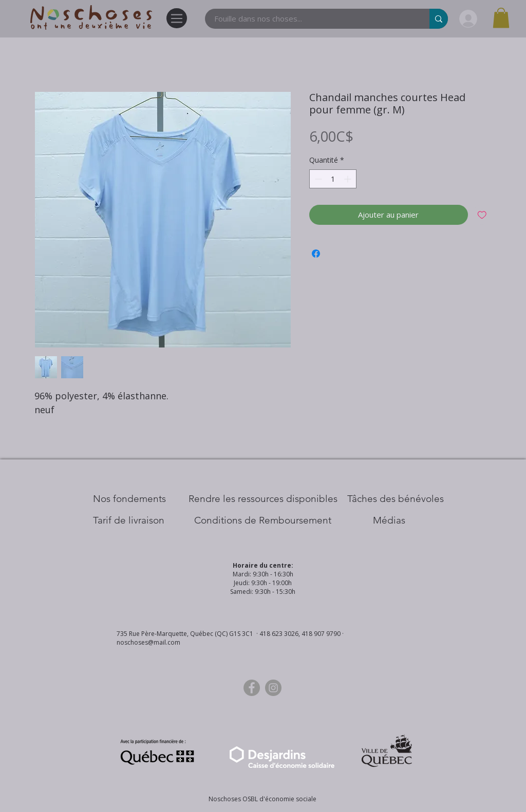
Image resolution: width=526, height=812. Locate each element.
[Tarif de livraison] (129, 520)
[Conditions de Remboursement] (263, 520)
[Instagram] (273, 688)
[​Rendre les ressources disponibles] (263, 499)
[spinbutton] (333, 179)
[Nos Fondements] (129, 499)
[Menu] (177, 18)
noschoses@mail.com (148, 642)
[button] (501, 18)
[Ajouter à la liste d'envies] (482, 215)
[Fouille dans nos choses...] (311, 19)
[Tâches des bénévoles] (396, 499)
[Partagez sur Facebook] (316, 254)
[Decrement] (317, 179)
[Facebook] (252, 688)
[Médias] (389, 520)
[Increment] (349, 179)
